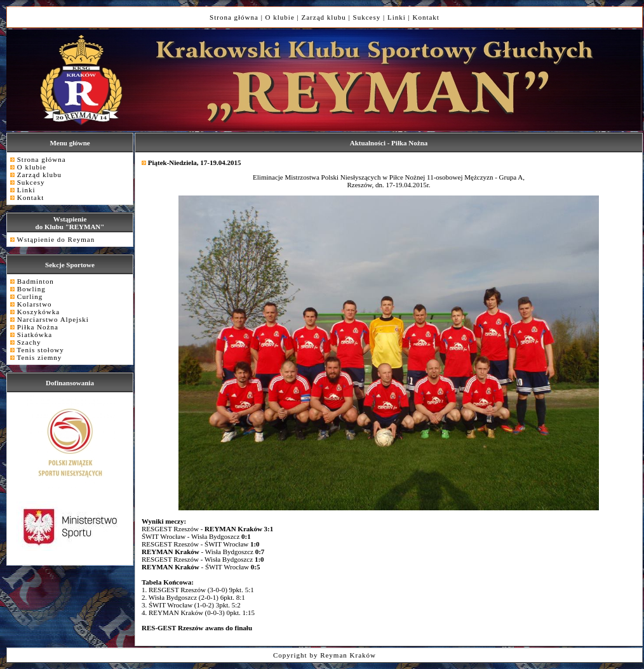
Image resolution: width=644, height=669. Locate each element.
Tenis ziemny (40, 357)
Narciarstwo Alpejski (53, 319)
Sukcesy (367, 17)
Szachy (29, 342)
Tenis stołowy (41, 350)
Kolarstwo (35, 304)
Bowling (31, 289)
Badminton (36, 281)
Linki (397, 17)
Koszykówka (38, 312)
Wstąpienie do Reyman (56, 239)
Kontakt (426, 17)
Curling (30, 296)
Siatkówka (35, 334)
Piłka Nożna (38, 327)
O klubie (280, 17)
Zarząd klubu (324, 17)
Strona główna (234, 17)
